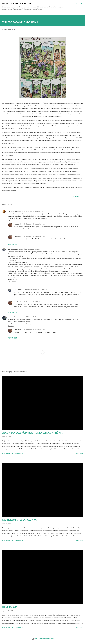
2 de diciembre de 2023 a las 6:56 (33, 211)
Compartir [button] (76, 197)
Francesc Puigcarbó (14, 211)
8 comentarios (17, 628)
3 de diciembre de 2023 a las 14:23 (34, 224)
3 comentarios (17, 453)
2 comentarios (17, 540)
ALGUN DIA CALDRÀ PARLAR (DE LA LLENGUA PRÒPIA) (33, 433)
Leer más (80, 453)
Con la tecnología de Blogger (42, 639)
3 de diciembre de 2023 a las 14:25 (34, 330)
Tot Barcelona (13, 249)
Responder (12, 244)
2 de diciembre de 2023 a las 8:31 (30, 249)
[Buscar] (77, 3)
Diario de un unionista (17, 3)
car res (10, 317)
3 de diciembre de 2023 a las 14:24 (34, 302)
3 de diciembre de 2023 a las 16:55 (34, 236)
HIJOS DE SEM (10, 607)
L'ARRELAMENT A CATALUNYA (19, 520)
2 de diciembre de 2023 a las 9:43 (25, 317)
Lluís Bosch (17, 224)
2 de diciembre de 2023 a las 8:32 (36, 290)
